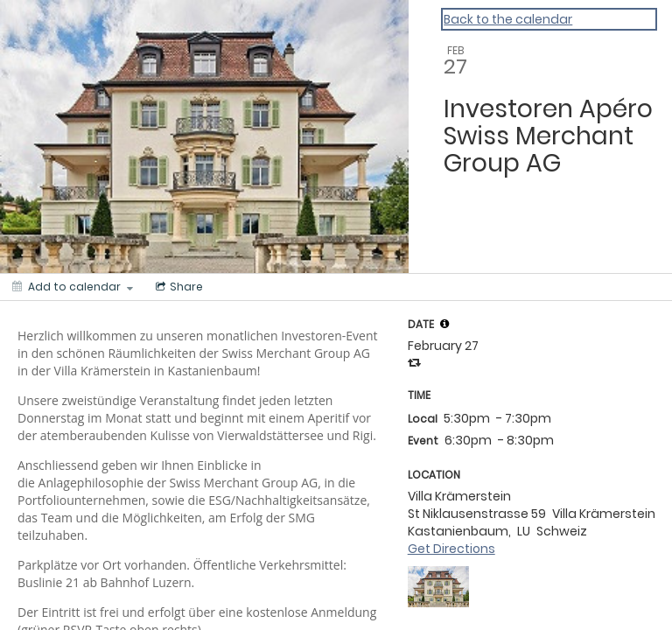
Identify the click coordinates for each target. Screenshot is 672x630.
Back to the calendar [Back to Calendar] (508, 19)
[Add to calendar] (73, 287)
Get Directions (451, 549)
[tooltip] (444, 324)
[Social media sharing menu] (178, 287)
